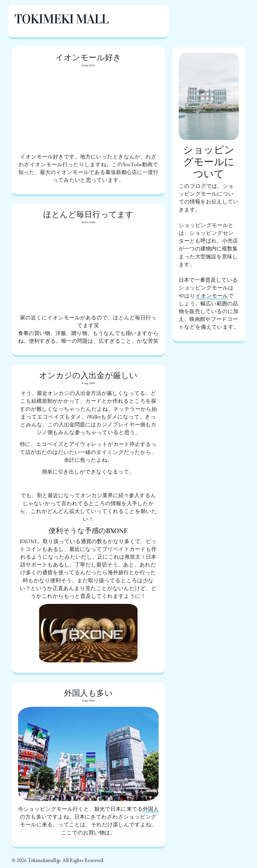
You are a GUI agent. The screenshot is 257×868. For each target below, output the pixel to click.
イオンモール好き (88, 58)
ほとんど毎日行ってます (88, 215)
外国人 (151, 809)
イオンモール (212, 296)
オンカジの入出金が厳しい (88, 375)
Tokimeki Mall (61, 19)
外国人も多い (88, 693)
